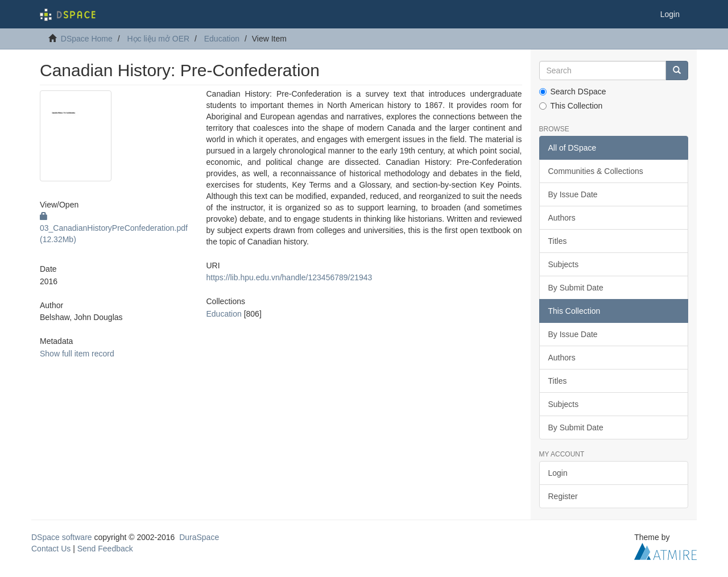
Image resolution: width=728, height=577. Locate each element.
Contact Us (51, 549)
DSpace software (62, 537)
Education (222, 39)
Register (563, 496)
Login (558, 473)
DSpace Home (87, 39)
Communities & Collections (596, 171)
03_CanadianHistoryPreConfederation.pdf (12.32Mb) (114, 228)
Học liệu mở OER (158, 39)
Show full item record (77, 354)
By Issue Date (573, 194)
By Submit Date (576, 288)
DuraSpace (199, 537)
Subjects (564, 264)
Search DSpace (573, 92)
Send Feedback (105, 549)
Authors (562, 218)
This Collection (571, 106)
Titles (558, 241)
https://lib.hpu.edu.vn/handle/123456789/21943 (289, 277)
